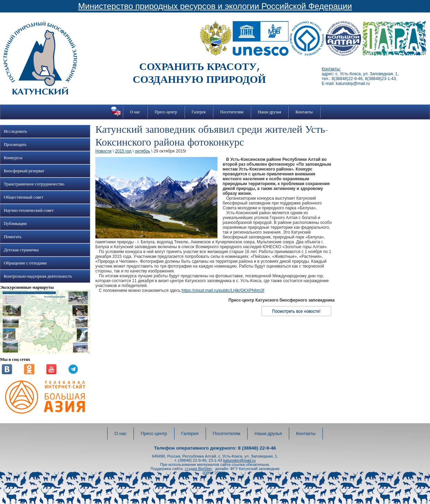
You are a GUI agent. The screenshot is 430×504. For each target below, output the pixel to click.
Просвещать (15, 145)
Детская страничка (21, 250)
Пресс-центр (166, 112)
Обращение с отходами (25, 263)
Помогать (13, 237)
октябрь (143, 151)
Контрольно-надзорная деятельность (38, 276)
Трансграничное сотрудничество (34, 184)
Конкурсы (13, 158)
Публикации (15, 224)
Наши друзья (269, 112)
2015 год (123, 151)
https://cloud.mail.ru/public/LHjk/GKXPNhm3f (223, 290)
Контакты (304, 112)
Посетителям (232, 112)
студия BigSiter (198, 469)
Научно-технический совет (29, 210)
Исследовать (15, 131)
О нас (135, 112)
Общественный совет (24, 197)
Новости (103, 151)
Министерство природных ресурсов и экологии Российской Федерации (215, 6)
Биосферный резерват (24, 171)
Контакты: (331, 69)
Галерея (199, 112)
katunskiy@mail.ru (239, 460)
